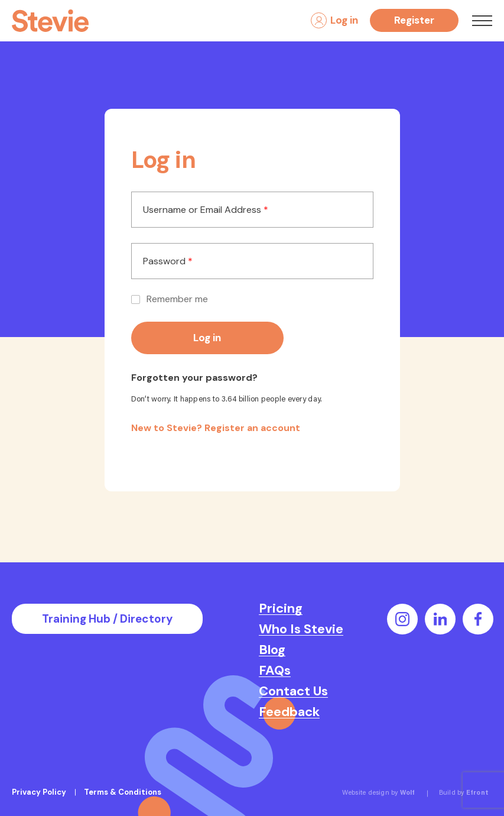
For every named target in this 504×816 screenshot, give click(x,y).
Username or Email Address (206, 210)
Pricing (281, 608)
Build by (464, 793)
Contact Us (293, 691)
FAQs (275, 671)
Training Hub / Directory (107, 619)
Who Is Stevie (301, 629)
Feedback (289, 712)
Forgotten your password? (194, 378)
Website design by (379, 793)
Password (168, 261)
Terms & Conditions (123, 792)
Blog (272, 650)
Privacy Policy (39, 792)
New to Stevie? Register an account (216, 428)
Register (414, 20)
